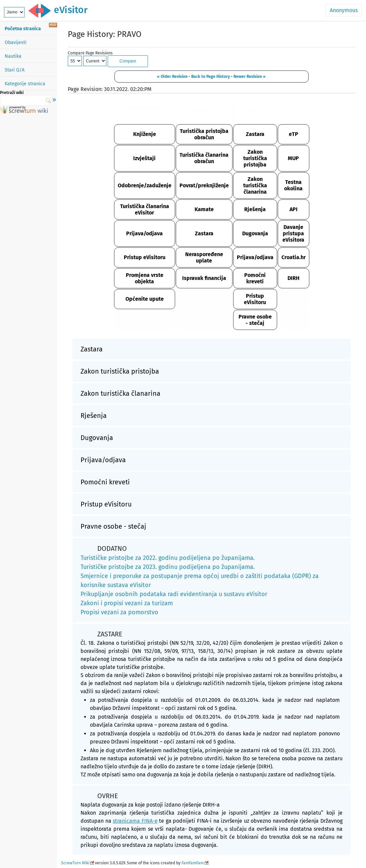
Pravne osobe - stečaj (255, 320)
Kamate (204, 209)
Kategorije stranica (25, 84)
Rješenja (255, 209)
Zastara (255, 134)
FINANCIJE (204, 112)
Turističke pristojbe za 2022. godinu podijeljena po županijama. (168, 558)
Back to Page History (211, 77)
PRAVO (255, 112)
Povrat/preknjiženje (204, 185)
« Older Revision (172, 77)
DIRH (294, 278)
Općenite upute (145, 299)
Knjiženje (145, 134)
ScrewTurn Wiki (75, 863)
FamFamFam (193, 863)
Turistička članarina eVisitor (145, 209)
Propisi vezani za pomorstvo (119, 612)
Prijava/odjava (144, 233)
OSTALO (294, 112)
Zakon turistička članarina (255, 185)
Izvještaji (144, 158)
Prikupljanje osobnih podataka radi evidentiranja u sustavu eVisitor (174, 594)
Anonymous (344, 10)
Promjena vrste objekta (145, 278)
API (294, 209)
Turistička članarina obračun (204, 158)
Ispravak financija (204, 278)
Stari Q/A (15, 70)
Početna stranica (23, 29)
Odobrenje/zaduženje (145, 185)
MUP (293, 158)
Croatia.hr (294, 257)
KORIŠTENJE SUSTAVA (144, 112)
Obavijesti (16, 42)
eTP (294, 134)
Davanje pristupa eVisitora (293, 233)
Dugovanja (255, 233)
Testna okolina (293, 185)
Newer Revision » (250, 77)
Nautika (13, 56)
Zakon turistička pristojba (255, 158)
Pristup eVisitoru (145, 257)
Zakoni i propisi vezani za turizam (127, 603)
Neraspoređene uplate (204, 257)
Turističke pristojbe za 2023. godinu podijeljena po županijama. (168, 567)
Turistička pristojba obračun (204, 134)
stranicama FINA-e (135, 821)
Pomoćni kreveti (255, 278)
